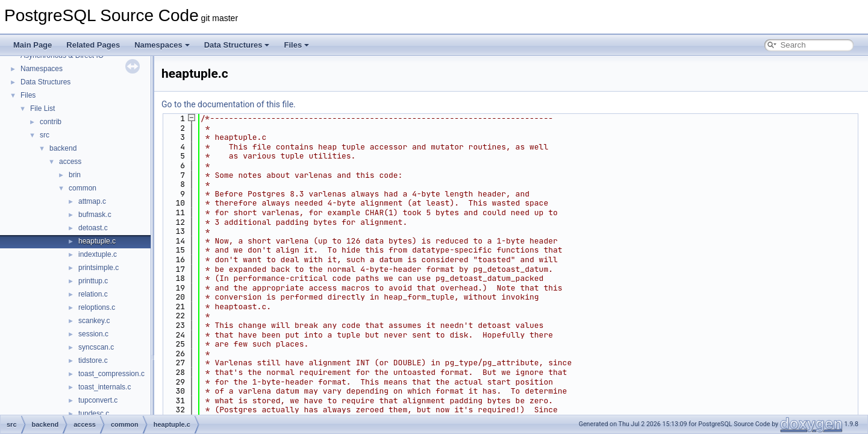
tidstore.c (93, 360)
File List (42, 108)
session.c (93, 334)
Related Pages (93, 45)
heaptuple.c (97, 241)
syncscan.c (96, 347)
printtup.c (93, 281)
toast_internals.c (105, 387)
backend (63, 148)
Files (296, 45)
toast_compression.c (111, 374)
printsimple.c (98, 268)
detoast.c (93, 228)
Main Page (33, 45)
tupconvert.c (98, 400)
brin (75, 175)
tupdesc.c (94, 414)
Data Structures (237, 45)
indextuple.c (98, 254)
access (70, 162)
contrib (51, 122)
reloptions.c (97, 307)
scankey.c (94, 321)
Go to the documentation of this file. (229, 104)
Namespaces (162, 45)
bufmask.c (95, 215)
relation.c (93, 294)
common (83, 188)
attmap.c (92, 201)
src (45, 135)
